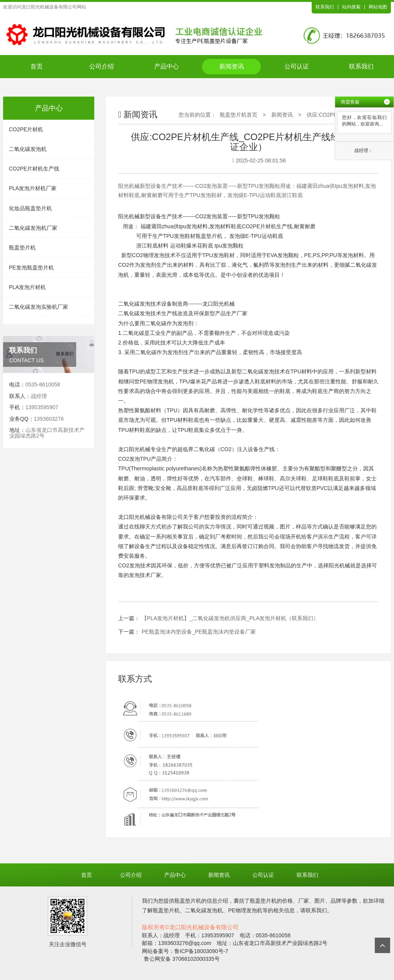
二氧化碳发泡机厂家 (33, 228)
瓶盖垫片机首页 (239, 115)
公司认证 (297, 66)
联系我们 (325, 7)
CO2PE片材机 (26, 129)
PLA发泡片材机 (27, 287)
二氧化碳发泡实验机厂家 (38, 307)
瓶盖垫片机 (22, 248)
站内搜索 (351, 7)
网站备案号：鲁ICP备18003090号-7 (185, 951)
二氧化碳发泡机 (28, 149)
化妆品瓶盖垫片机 (30, 208)
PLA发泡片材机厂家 (33, 188)
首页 (37, 66)
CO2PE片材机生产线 (34, 169)
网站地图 (378, 7)
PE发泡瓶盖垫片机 (31, 268)
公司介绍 (102, 66)
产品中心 (167, 66)
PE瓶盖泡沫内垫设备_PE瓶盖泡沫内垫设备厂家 (199, 632)
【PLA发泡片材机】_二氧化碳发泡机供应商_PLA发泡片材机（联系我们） (230, 618)
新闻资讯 (232, 66)
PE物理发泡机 (157, 381)
